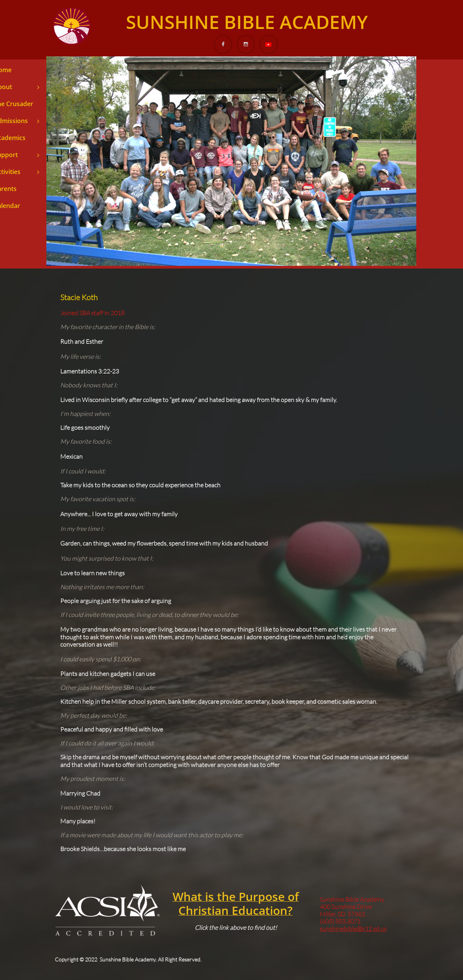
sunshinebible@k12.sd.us (353, 929)
